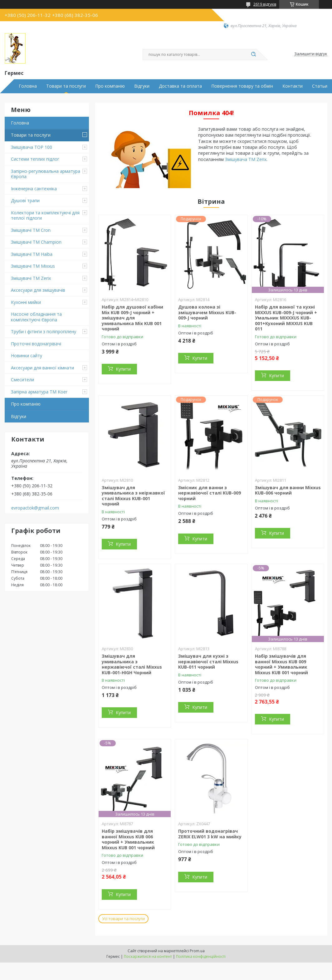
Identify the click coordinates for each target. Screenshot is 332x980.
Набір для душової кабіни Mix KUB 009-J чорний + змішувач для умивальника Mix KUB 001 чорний (132, 318)
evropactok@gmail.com (35, 508)
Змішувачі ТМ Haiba (32, 254)
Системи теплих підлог (35, 159)
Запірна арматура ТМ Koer (39, 392)
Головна (28, 86)
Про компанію (110, 86)
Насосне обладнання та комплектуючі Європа (36, 317)
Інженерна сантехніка (34, 189)
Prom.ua (197, 951)
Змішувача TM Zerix (246, 159)
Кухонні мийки (26, 302)
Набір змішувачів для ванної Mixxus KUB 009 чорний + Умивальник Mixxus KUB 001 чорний (281, 664)
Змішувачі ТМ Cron (31, 230)
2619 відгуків (265, 4)
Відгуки (142, 86)
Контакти (293, 86)
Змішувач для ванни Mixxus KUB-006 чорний (288, 490)
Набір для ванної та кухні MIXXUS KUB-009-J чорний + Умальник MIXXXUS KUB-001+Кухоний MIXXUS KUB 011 (286, 318)
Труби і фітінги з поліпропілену (44, 332)
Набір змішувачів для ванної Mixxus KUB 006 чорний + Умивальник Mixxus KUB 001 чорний (128, 839)
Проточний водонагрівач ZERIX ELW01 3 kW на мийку (210, 834)
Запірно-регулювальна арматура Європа (46, 174)
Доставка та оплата (180, 86)
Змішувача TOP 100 (32, 147)
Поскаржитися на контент (148, 956)
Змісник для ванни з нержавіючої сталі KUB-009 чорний (210, 493)
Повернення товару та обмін (242, 86)
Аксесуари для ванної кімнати (42, 368)
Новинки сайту (27, 356)
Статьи (320, 86)
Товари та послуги (66, 86)
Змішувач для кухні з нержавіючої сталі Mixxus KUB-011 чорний (208, 661)
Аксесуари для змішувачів (38, 290)
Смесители (22, 380)
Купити (123, 369)
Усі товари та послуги (123, 919)
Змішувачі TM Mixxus (33, 266)
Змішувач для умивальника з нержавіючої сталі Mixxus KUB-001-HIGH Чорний (132, 664)
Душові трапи (25, 200)
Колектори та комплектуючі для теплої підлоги (45, 215)
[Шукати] (253, 55)
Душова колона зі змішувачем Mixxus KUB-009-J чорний (207, 312)
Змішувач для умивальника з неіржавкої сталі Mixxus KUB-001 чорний (133, 496)
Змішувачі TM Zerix (31, 278)
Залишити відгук (311, 54)
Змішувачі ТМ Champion (36, 242)
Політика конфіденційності (201, 956)
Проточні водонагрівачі (36, 344)
